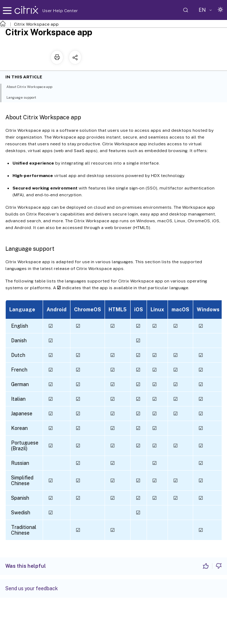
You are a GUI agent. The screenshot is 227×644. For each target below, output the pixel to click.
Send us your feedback (32, 588)
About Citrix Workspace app (33, 86)
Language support (25, 97)
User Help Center (58, 11)
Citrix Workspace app (36, 24)
